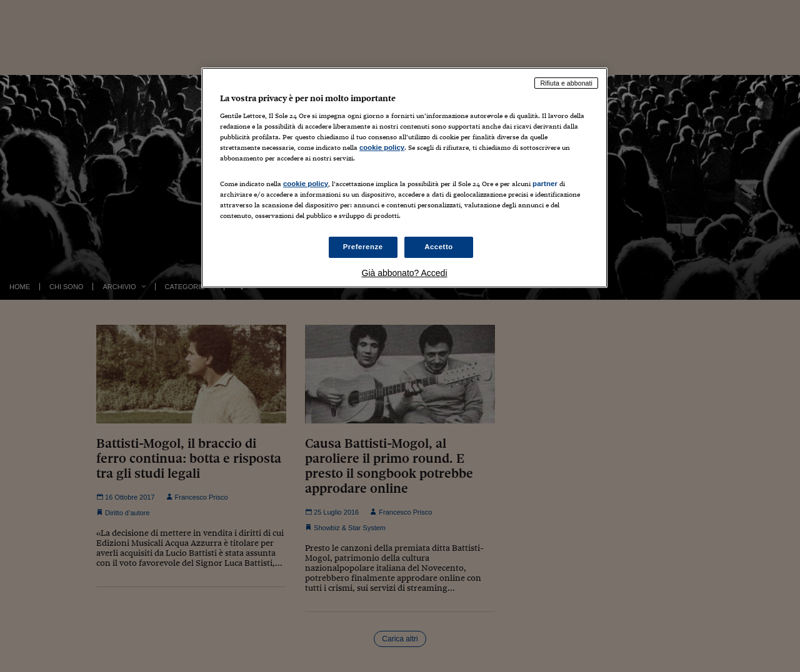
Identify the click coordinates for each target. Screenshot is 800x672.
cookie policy (382, 147)
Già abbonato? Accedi (405, 273)
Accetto (439, 247)
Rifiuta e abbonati (566, 83)
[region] (404, 178)
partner (545, 184)
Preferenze (363, 247)
